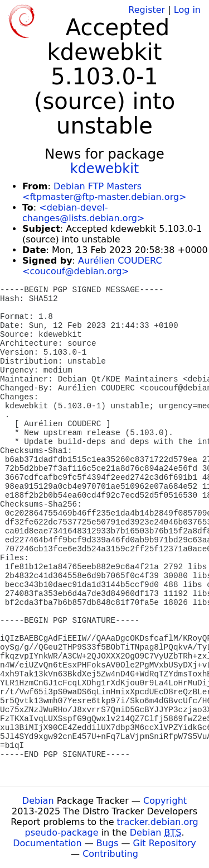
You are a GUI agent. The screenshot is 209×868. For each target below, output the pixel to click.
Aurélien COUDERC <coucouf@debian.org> (92, 266)
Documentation (47, 843)
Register (147, 10)
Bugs (108, 843)
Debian (38, 801)
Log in (187, 10)
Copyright (165, 801)
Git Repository (165, 843)
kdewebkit (105, 169)
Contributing (110, 854)
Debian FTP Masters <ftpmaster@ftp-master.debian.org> (104, 192)
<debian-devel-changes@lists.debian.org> (83, 213)
